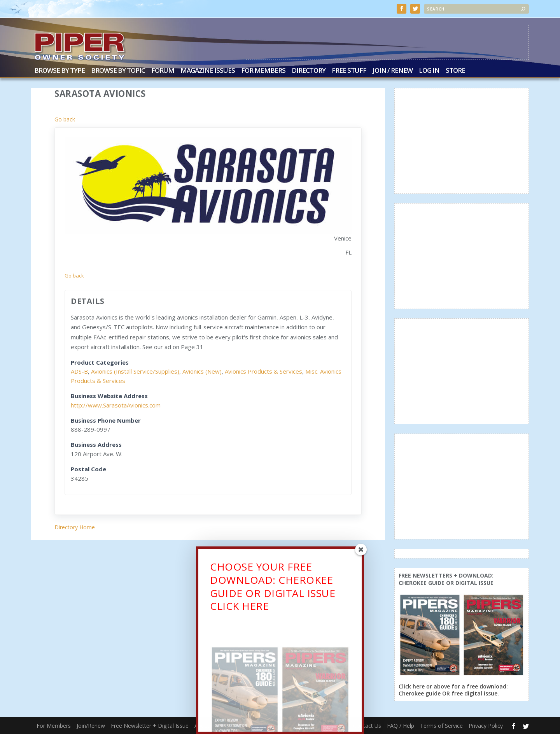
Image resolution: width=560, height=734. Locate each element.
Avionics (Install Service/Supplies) (135, 371)
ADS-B (79, 371)
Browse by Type (59, 71)
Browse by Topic (118, 71)
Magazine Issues (208, 71)
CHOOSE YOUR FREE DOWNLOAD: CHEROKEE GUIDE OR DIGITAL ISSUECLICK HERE (273, 590)
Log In (429, 71)
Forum (163, 71)
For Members (263, 71)
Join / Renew (393, 71)
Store (455, 71)
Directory (309, 71)
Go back (65, 119)
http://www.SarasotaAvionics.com (116, 405)
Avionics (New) (202, 371)
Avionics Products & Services (263, 371)
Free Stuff (349, 71)
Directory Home (75, 527)
